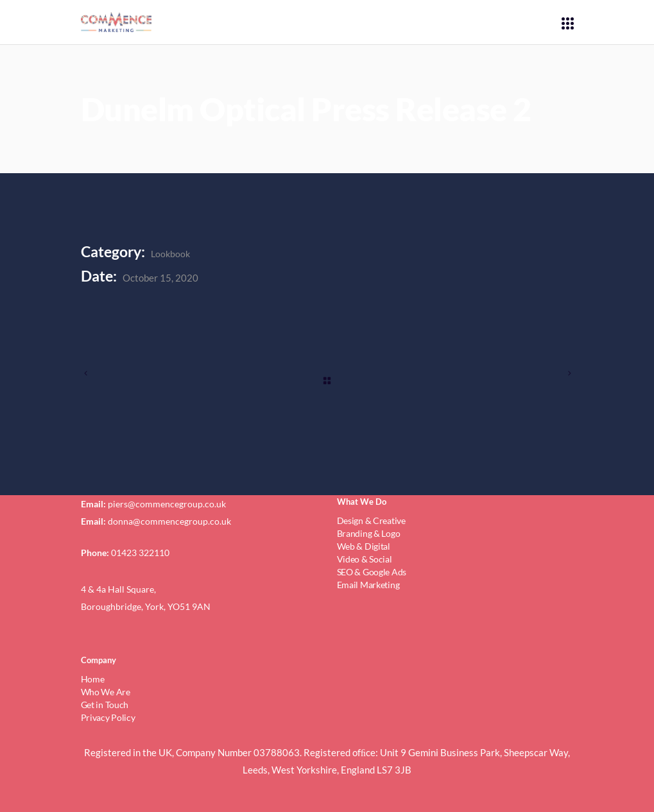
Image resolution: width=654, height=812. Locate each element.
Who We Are (106, 692)
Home (93, 679)
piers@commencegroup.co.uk (167, 504)
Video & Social (365, 559)
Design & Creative (371, 520)
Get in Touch (105, 705)
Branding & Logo (369, 533)
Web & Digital (364, 546)
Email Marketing (368, 585)
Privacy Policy (108, 717)
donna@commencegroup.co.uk (169, 521)
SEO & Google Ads (372, 572)
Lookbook (170, 254)
